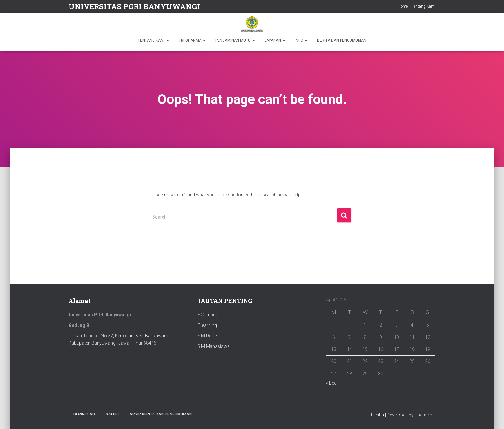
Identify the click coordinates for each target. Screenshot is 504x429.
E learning (207, 325)
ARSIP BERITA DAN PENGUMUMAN (161, 414)
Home (403, 6)
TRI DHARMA (192, 40)
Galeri (112, 414)
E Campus (208, 315)
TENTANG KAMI (153, 40)
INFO (301, 40)
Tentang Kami (424, 6)
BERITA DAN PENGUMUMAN (342, 40)
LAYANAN (275, 40)
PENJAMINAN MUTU (235, 40)
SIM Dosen (208, 336)
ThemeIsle (425, 415)
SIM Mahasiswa (214, 346)
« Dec (331, 383)
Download (84, 414)
